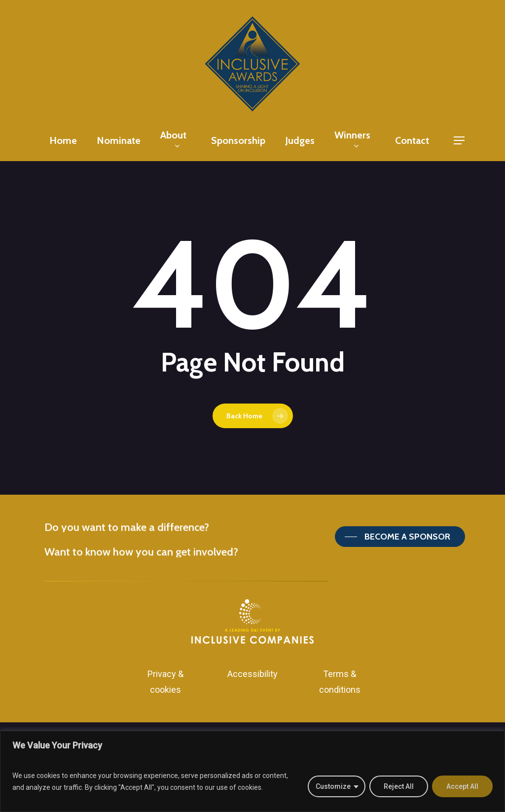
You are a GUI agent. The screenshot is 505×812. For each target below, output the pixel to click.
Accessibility (252, 674)
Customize (333, 786)
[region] (252, 771)
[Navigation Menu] (460, 141)
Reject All (399, 786)
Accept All (462, 786)
